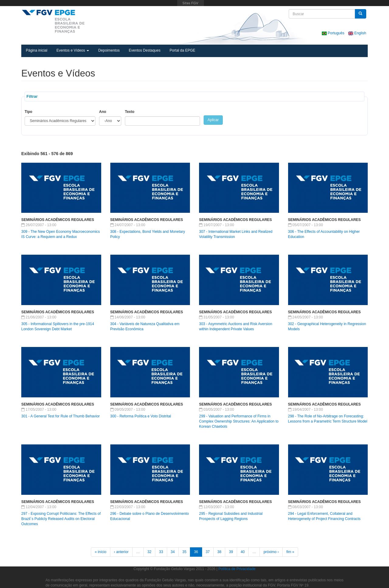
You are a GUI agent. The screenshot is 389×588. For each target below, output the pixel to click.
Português (334, 33)
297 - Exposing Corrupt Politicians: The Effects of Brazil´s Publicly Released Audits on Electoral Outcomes (61, 519)
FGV (190, 3)
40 (243, 552)
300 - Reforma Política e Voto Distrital (141, 416)
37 (208, 552)
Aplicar (213, 120)
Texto (130, 112)
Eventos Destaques (145, 50)
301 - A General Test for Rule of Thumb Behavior (60, 416)
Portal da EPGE (182, 50)
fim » (290, 552)
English (357, 33)
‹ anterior (121, 552)
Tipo (28, 112)
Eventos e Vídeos (73, 50)
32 (149, 552)
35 (184, 552)
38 (219, 552)
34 (173, 552)
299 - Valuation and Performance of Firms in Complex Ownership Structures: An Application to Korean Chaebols (239, 421)
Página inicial (37, 50)
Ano (103, 112)
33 (161, 552)
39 (231, 552)
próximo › (271, 552)
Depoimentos (109, 50)
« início (101, 552)
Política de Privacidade (237, 569)
